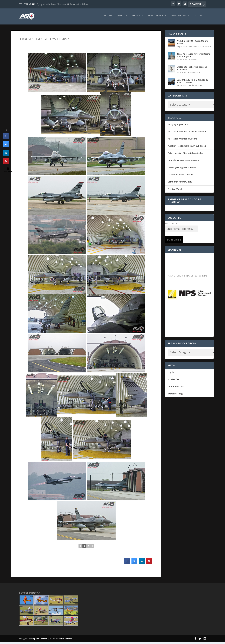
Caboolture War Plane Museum (184, 162)
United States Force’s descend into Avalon (192, 70)
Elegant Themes (39, 641)
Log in (171, 374)
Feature (201, 48)
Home (109, 18)
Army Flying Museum (178, 126)
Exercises (193, 48)
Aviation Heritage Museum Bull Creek (187, 148)
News (136, 18)
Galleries (156, 18)
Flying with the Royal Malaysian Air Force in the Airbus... (63, 4)
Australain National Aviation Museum (187, 134)
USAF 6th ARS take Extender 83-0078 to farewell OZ (193, 83)
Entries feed (174, 381)
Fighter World (175, 191)
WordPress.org (175, 396)
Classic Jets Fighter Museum (182, 169)
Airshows (179, 18)
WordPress (67, 641)
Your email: (172, 225)
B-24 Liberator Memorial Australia (185, 155)
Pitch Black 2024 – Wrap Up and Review (193, 44)
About (122, 18)
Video (199, 18)
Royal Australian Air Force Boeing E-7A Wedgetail (193, 57)
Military (208, 48)
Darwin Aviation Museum (181, 177)
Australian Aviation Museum (182, 141)
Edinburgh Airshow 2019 (180, 184)
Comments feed (176, 389)
